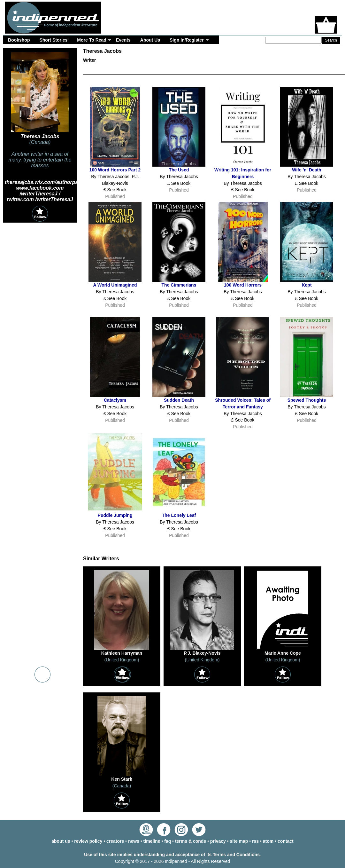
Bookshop (19, 40)
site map (239, 841)
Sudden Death (179, 400)
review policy (88, 841)
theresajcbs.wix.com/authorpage (44, 182)
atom (268, 841)
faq (168, 841)
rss (255, 841)
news (134, 841)
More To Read (92, 40)
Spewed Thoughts (307, 400)
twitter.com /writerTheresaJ (40, 199)
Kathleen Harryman (122, 653)
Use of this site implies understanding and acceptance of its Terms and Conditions (172, 855)
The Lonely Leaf (179, 515)
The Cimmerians (179, 285)
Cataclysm (115, 400)
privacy (218, 841)
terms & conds (191, 841)
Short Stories (53, 40)
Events (123, 40)
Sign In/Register (187, 40)
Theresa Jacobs (40, 136)
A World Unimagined (115, 285)
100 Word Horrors (243, 285)
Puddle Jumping (115, 515)
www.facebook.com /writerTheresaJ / (40, 191)
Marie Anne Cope (283, 653)
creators (115, 841)
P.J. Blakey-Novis (202, 653)
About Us (150, 40)
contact (286, 841)
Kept (307, 285)
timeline (152, 841)
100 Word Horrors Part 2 (115, 170)
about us (61, 841)
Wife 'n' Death (307, 170)
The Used (179, 170)
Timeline (256, 70)
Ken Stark (122, 779)
